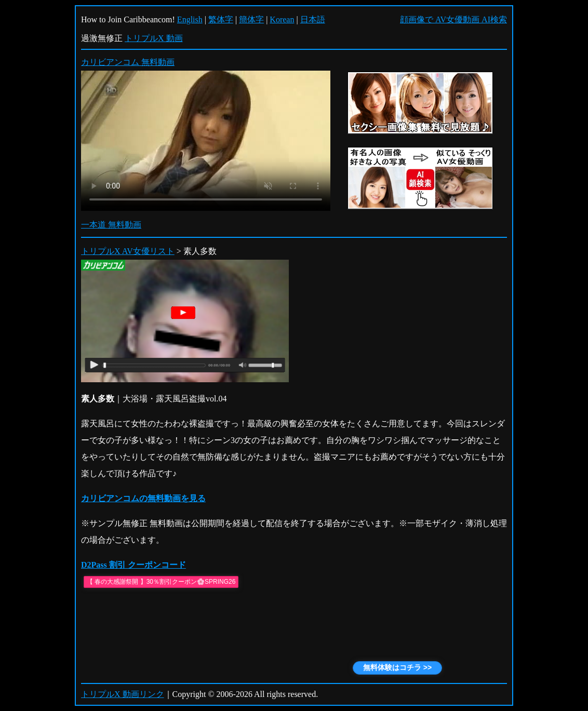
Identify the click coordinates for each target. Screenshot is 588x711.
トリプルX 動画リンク (123, 694)
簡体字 (251, 19)
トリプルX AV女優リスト (128, 251)
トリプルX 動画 (154, 38)
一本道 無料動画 (111, 225)
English (190, 19)
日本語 (313, 19)
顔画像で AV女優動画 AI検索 (453, 19)
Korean (282, 19)
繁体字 (221, 19)
